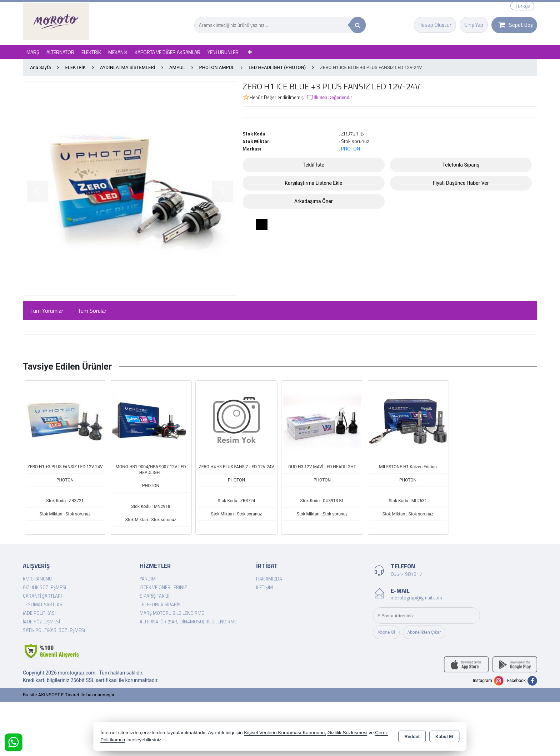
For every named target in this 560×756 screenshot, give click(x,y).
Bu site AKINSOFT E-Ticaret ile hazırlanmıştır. (69, 695)
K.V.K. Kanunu (37, 579)
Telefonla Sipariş (461, 165)
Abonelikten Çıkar (424, 632)
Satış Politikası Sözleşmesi (54, 630)
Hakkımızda (269, 579)
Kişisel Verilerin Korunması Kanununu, (285, 733)
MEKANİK (118, 52)
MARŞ (33, 52)
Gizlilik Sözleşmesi (44, 587)
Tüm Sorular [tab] (92, 311)
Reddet (412, 737)
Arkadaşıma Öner (314, 201)
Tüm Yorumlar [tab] (47, 311)
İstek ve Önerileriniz (163, 587)
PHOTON (351, 149)
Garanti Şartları (42, 596)
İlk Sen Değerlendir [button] (329, 98)
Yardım (148, 579)
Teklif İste (314, 165)
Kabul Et (444, 737)
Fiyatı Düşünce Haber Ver (461, 183)
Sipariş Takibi (154, 596)
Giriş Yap (474, 25)
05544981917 (406, 574)
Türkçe (522, 6)
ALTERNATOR (60, 52)
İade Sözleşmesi (41, 622)
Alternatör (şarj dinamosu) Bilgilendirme (188, 622)
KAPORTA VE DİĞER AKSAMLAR (167, 52)
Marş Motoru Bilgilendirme (172, 613)
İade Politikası (39, 613)
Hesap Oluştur (435, 25)
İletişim (264, 587)
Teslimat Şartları (43, 604)
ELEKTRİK (91, 52)
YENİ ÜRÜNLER (223, 52)
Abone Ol (386, 632)
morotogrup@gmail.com (416, 597)
